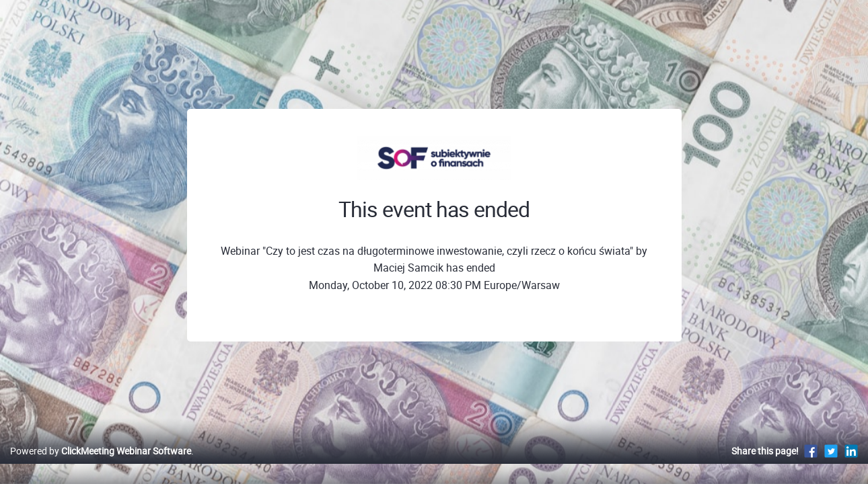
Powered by (101, 465)
